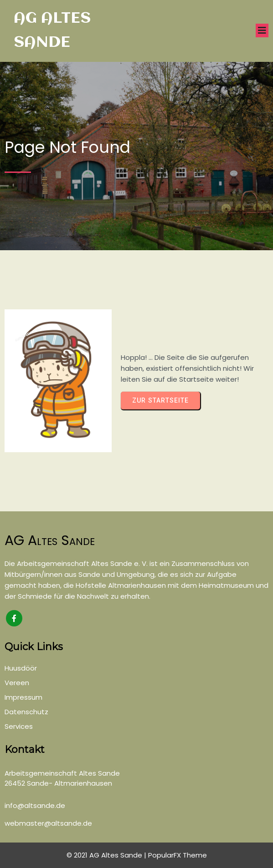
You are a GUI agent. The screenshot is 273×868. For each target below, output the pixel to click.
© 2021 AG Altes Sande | (107, 855)
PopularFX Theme (178, 855)
